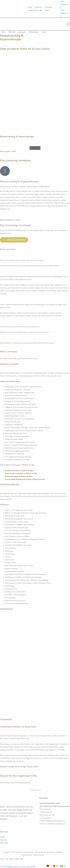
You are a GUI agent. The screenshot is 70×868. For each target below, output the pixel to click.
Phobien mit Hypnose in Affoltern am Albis (18, 476)
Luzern (2, 859)
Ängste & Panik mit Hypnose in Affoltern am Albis (21, 473)
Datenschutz (4, 843)
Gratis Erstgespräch (64, 13)
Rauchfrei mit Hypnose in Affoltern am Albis (19, 470)
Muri (22, 859)
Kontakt (3, 837)
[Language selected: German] (56, 866)
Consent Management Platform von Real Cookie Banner (18, 867)
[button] (1, 54)
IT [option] (64, 866)
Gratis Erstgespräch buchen (14, 240)
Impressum (3, 840)
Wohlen (17, 859)
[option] (56, 866)
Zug (7, 859)
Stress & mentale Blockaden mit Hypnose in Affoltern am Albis (25, 479)
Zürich (11, 859)
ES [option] (57, 866)
